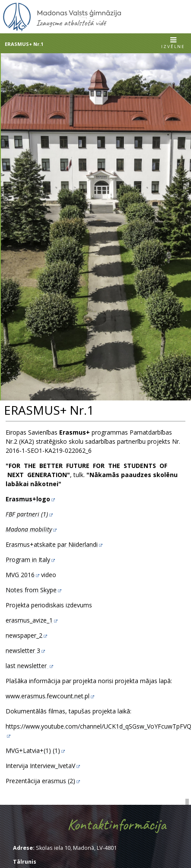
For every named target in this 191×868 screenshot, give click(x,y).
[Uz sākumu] (62, 29)
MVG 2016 (20, 575)
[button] (173, 44)
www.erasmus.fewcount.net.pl (48, 696)
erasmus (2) (59, 781)
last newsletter (27, 666)
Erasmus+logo (28, 499)
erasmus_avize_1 (29, 620)
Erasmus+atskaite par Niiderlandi (52, 544)
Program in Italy (28, 560)
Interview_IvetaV (53, 766)
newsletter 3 (23, 650)
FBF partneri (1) (27, 514)
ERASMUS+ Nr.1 (24, 44)
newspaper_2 (24, 635)
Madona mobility (29, 529)
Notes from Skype (31, 590)
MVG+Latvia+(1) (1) (33, 750)
